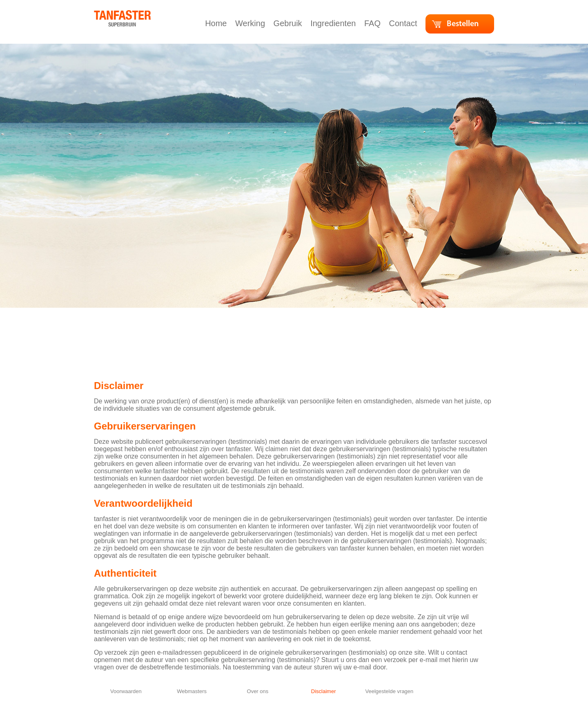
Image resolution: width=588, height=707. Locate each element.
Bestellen (463, 24)
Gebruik (289, 23)
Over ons (258, 691)
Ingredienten (334, 23)
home (103, 14)
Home (217, 23)
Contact (404, 23)
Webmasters (192, 691)
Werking (251, 23)
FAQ (374, 23)
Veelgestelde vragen (389, 691)
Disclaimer (324, 691)
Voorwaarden (126, 691)
